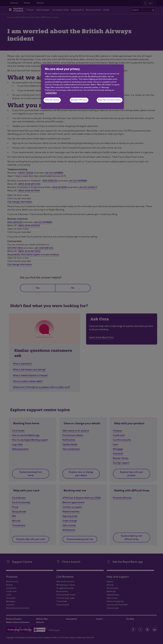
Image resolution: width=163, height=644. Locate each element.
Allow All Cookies (52, 100)
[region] (82, 87)
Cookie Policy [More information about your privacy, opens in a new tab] (51, 93)
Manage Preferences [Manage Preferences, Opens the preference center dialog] (79, 100)
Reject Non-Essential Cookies (110, 100)
